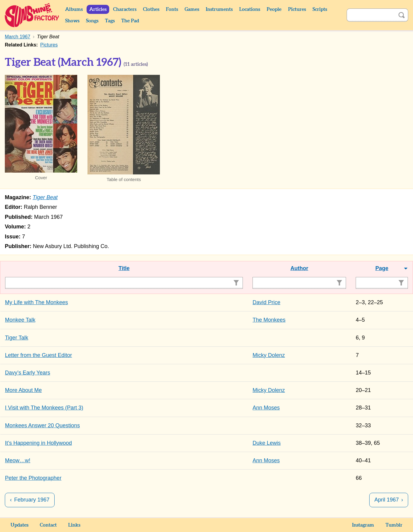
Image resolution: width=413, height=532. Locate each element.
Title (124, 268)
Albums (74, 9)
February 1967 (32, 500)
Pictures (297, 9)
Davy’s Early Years (28, 373)
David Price (266, 302)
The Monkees (269, 320)
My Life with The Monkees (37, 302)
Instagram (363, 525)
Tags (110, 21)
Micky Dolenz (269, 355)
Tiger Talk (17, 338)
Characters (125, 9)
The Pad (130, 21)
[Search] (371, 15)
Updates (19, 525)
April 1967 (387, 500)
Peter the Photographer (33, 478)
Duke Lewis (267, 443)
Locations (250, 9)
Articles (98, 9)
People (274, 9)
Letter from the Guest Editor (39, 355)
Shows (72, 21)
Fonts (172, 9)
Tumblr (394, 525)
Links (74, 525)
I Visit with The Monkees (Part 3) (44, 408)
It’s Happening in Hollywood (39, 443)
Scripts (320, 9)
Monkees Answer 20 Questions (43, 425)
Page (382, 268)
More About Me (24, 390)
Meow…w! (18, 460)
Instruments (219, 9)
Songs (92, 21)
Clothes (151, 9)
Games (192, 9)
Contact (48, 525)
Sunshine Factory (32, 15)
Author (299, 268)
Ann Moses (266, 408)
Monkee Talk (20, 320)
